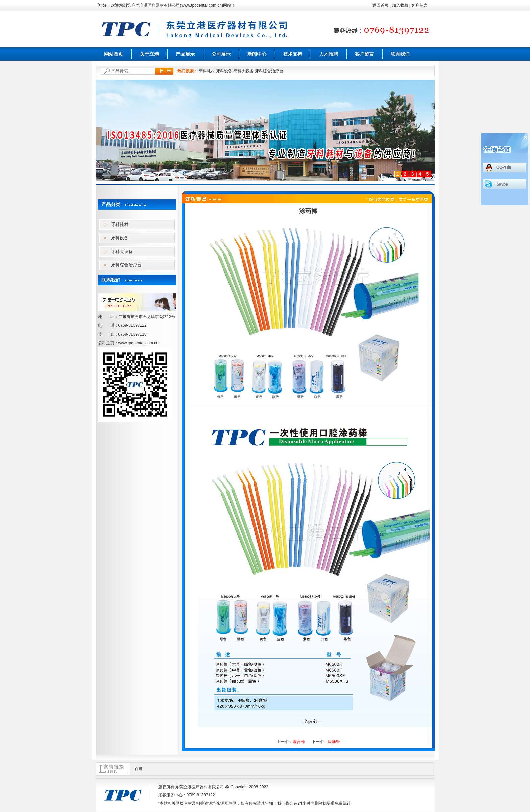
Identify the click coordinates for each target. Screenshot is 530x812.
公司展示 (221, 54)
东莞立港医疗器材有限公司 (156, 5)
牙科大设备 (244, 71)
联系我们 (400, 54)
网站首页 (114, 54)
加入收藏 (400, 5)
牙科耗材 (207, 71)
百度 (139, 769)
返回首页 (381, 5)
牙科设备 (224, 71)
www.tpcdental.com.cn (202, 5)
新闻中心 (257, 54)
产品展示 (185, 54)
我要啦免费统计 (337, 803)
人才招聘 (329, 54)
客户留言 (419, 5)
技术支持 (293, 54)
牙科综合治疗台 (269, 71)
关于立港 (149, 54)
